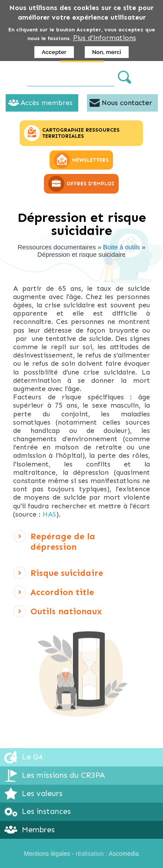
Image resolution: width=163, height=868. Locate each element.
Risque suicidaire (67, 575)
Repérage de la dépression (63, 543)
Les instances (46, 811)
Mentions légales (47, 854)
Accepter (54, 52)
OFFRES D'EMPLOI (90, 184)
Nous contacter (127, 103)
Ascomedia (124, 854)
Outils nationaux (66, 613)
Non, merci (107, 52)
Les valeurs (42, 793)
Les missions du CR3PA (63, 775)
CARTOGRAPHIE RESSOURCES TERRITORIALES (81, 133)
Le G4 (32, 757)
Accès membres (47, 103)
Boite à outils (121, 247)
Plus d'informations (105, 38)
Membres (38, 830)
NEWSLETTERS (90, 160)
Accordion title (62, 594)
